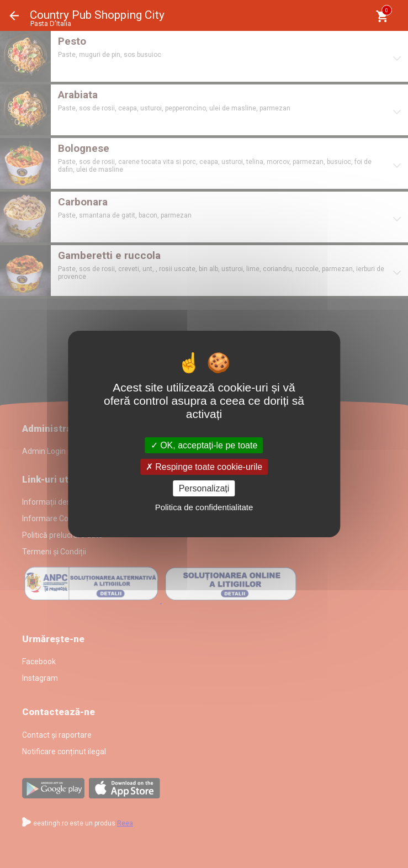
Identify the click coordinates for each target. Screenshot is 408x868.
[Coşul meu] (382, 16)
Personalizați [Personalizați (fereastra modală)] (204, 488)
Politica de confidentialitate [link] (204, 507)
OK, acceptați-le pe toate (204, 445)
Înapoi (14, 16)
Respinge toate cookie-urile (204, 467)
